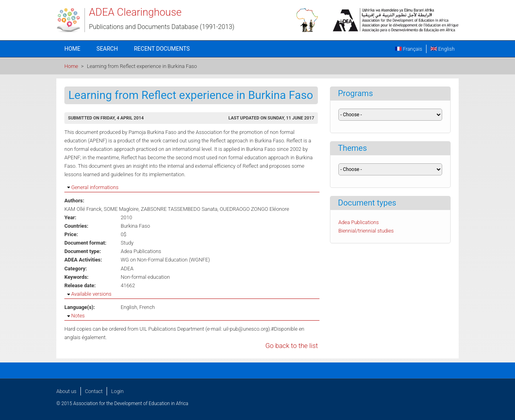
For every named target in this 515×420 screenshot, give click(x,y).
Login (117, 391)
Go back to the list (291, 346)
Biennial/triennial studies (366, 231)
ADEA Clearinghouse (135, 12)
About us (66, 391)
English (443, 49)
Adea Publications (141, 251)
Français (409, 49)
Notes (78, 316)
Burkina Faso (135, 226)
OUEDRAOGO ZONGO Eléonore (254, 209)
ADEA (127, 269)
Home (72, 49)
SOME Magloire (121, 209)
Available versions (91, 294)
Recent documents (162, 49)
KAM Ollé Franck (83, 209)
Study (127, 243)
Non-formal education (145, 277)
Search (107, 49)
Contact (94, 391)
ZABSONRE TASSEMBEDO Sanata (179, 209)
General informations (95, 187)
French (147, 307)
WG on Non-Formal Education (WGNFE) (165, 260)
